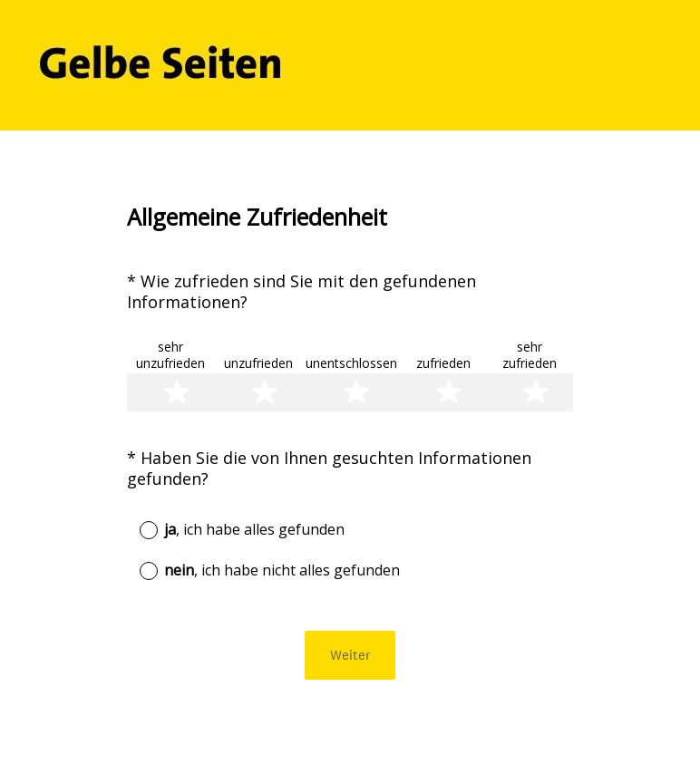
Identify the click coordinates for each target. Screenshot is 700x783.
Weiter (350, 655)
